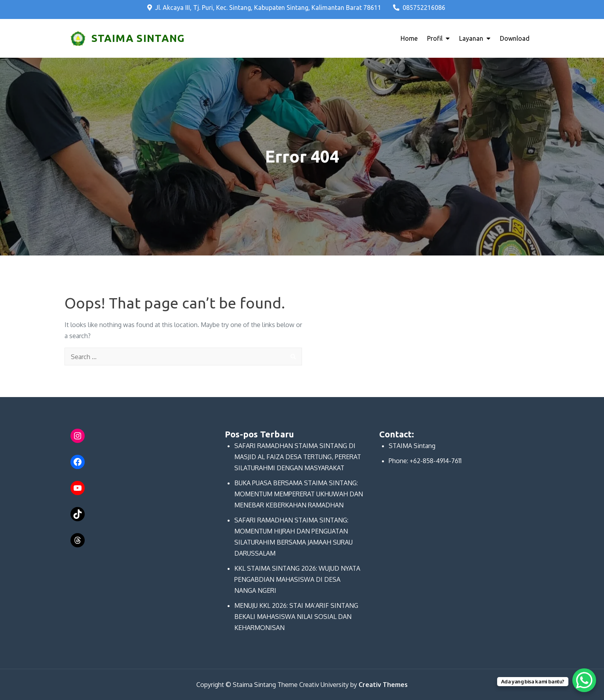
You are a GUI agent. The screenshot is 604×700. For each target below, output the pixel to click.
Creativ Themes (383, 685)
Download (515, 38)
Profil (435, 38)
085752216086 (419, 8)
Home (409, 38)
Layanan (471, 38)
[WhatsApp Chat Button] (584, 680)
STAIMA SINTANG (138, 38)
